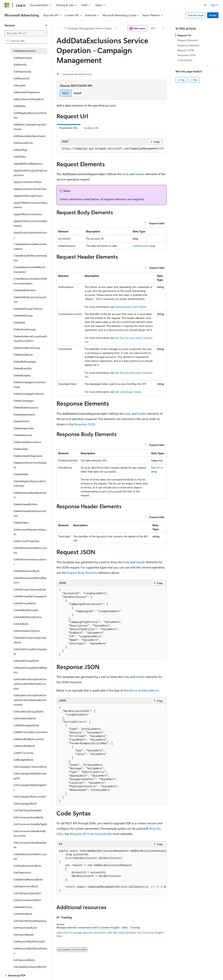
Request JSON (186, 50)
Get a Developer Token (128, 392)
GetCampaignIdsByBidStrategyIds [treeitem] (30, 776)
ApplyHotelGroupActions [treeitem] (28, 196)
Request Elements (188, 40)
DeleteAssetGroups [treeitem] (25, 329)
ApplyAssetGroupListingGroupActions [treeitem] (30, 173)
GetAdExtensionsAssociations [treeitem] (30, 562)
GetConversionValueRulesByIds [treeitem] (30, 845)
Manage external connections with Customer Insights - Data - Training (98, 927)
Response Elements (189, 45)
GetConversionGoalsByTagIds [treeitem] (30, 824)
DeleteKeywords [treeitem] (23, 435)
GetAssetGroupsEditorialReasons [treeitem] (30, 670)
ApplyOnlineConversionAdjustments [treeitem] (30, 223)
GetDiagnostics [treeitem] (22, 872)
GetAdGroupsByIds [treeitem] (25, 603)
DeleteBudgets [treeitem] (22, 375)
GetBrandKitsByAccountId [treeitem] (29, 739)
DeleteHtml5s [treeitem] (21, 421)
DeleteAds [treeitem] (19, 322)
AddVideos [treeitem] (20, 157)
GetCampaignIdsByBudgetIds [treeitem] (30, 787)
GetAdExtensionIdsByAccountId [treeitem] (30, 550)
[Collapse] (46, 25)
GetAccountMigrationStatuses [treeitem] (30, 532)
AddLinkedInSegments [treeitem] (27, 92)
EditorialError (150, 690)
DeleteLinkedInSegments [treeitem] (28, 456)
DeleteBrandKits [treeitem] (23, 368)
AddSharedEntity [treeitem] (23, 143)
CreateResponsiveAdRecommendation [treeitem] (29, 269)
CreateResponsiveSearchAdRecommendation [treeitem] (30, 281)
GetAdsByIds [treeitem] (21, 624)
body (126, 174)
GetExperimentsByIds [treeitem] (26, 886)
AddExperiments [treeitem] (23, 58)
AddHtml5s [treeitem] (20, 65)
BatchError (157, 468)
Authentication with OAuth (130, 307)
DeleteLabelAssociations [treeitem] (27, 442)
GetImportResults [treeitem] (24, 935)
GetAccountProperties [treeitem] (26, 541)
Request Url (184, 35)
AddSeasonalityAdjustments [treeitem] (30, 136)
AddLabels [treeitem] (20, 85)
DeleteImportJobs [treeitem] (24, 428)
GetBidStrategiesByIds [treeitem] (26, 725)
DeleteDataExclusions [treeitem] (26, 407)
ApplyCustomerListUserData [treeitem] (30, 189)
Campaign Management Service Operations (91, 28)
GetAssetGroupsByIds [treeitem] (26, 661)
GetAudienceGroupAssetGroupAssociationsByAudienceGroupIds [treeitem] (30, 700)
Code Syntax (185, 60)
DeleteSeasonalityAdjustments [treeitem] (30, 495)
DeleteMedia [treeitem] (21, 474)
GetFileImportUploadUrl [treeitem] (27, 893)
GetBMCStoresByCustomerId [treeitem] (30, 732)
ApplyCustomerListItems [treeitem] (28, 182)
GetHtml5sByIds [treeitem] (23, 914)
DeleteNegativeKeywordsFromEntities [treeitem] (30, 483)
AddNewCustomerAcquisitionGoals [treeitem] (30, 127)
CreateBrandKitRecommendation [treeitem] (30, 258)
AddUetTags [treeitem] (21, 150)
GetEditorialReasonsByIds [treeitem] (28, 879)
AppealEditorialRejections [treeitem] (28, 164)
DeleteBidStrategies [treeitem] (25, 362)
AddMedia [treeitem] (20, 106)
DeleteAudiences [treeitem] (23, 355)
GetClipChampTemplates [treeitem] (28, 810)
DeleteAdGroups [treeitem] (23, 315)
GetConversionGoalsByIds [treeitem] (29, 817)
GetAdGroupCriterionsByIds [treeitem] (30, 589)
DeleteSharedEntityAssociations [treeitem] (30, 513)
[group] (111, 149)
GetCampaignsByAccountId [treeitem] (30, 796)
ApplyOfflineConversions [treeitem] (28, 214)
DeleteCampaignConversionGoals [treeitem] (30, 384)
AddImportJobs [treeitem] (22, 72)
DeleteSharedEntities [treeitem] (26, 504)
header (140, 174)
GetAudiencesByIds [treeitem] (25, 718)
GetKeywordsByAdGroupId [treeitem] (29, 941)
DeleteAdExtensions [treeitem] (25, 290)
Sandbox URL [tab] (91, 128)
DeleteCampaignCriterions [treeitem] (29, 394)
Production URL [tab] (69, 128)
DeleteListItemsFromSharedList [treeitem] (30, 465)
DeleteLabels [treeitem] (21, 449)
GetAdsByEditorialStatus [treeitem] (28, 617)
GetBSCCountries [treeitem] (24, 753)
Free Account (196, 15)
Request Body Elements (82, 573)
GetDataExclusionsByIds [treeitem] (27, 866)
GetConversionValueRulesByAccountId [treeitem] (30, 833)
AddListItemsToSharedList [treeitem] (29, 99)
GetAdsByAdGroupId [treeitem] (26, 610)
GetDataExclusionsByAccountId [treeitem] (30, 856)
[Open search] (205, 5)
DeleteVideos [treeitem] (21, 522)
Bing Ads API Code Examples (89, 834)
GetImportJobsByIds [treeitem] (25, 928)
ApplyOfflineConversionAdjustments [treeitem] (30, 205)
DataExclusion (141, 246)
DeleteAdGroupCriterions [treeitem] (28, 309)
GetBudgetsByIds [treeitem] (24, 760)
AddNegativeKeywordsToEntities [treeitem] (30, 115)
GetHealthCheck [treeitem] (23, 907)
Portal (213, 15)
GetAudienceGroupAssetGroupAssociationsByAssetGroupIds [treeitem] (30, 684)
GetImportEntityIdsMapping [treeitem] (30, 921)
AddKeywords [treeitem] (22, 78)
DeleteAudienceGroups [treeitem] (27, 348)
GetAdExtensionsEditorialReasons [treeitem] (30, 580)
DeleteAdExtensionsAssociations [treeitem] (30, 299)
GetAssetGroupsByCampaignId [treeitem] (30, 651)
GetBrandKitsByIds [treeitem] (24, 746)
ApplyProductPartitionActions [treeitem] (30, 235)
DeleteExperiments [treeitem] (24, 414)
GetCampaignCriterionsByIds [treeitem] (30, 767)
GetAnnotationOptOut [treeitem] (27, 631)
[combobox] (26, 33)
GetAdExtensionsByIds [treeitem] (26, 571)
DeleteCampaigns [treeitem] (24, 401)
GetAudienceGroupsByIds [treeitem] (28, 711)
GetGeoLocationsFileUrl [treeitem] (27, 900)
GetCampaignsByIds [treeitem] (25, 803)
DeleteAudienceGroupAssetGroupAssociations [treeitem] (30, 339)
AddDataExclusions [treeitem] (25, 51)
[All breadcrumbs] (60, 28)
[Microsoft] (7, 5)
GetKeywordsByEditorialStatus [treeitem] (30, 951)
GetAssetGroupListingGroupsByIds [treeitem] (30, 640)
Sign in (214, 5)
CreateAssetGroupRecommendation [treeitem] (30, 246)
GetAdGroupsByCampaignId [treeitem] (30, 596)
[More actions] (163, 28)
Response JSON (84, 424)
